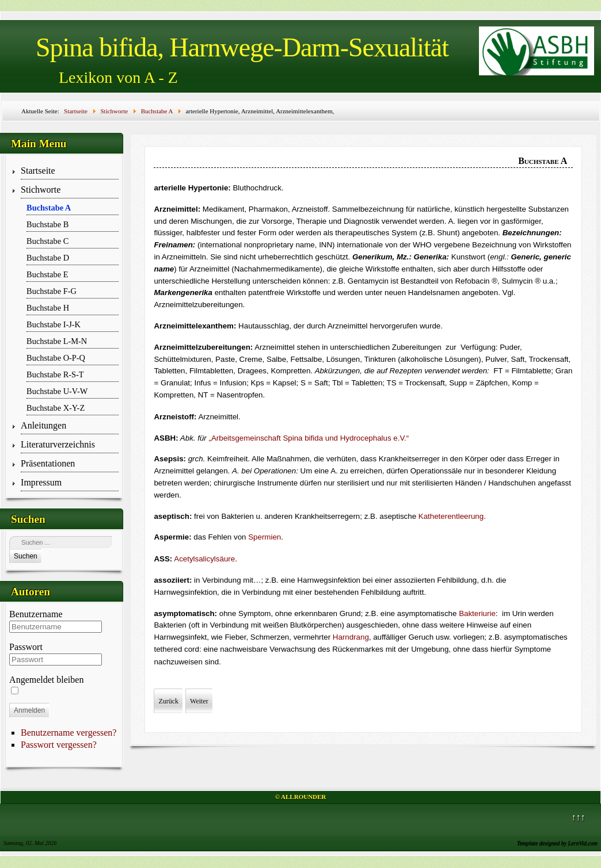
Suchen (26, 556)
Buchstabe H (48, 308)
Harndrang (351, 637)
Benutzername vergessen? (69, 733)
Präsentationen (48, 463)
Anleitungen (43, 425)
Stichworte (41, 190)
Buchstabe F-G (52, 291)
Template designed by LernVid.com (557, 843)
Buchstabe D (48, 258)
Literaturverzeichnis (58, 444)
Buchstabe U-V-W (57, 391)
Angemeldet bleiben (46, 680)
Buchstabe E (47, 274)
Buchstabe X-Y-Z (56, 408)
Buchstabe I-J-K (54, 324)
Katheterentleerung (451, 516)
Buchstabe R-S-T (55, 374)
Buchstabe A (49, 208)
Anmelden (29, 710)
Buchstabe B (47, 224)
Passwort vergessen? (59, 745)
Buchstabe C (47, 241)
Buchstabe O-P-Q (56, 358)
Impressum (41, 482)
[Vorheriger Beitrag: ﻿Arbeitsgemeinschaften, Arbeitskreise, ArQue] (168, 701)
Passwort (26, 647)
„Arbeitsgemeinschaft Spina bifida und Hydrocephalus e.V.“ (309, 438)
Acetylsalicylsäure (204, 559)
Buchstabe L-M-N (57, 341)
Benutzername (36, 614)
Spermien (265, 537)
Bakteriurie (477, 613)
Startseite (38, 171)
